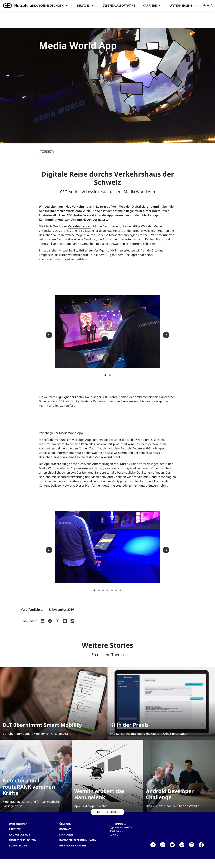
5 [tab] (112, 590)
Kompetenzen (18, 845)
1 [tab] (105, 375)
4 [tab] (107, 590)
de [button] (205, 5)
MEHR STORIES (108, 812)
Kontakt (65, 829)
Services (83, 5)
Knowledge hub (20, 835)
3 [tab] (103, 590)
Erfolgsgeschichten (23, 840)
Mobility (46, 152)
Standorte (66, 835)
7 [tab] (121, 590)
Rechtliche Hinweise (73, 845)
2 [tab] (110, 375)
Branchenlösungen (48, 5)
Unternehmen (181, 5)
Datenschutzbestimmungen (78, 840)
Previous (49, 335)
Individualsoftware (119, 5)
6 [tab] (116, 590)
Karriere (150, 5)
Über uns (65, 824)
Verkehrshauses (79, 226)
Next (166, 335)
